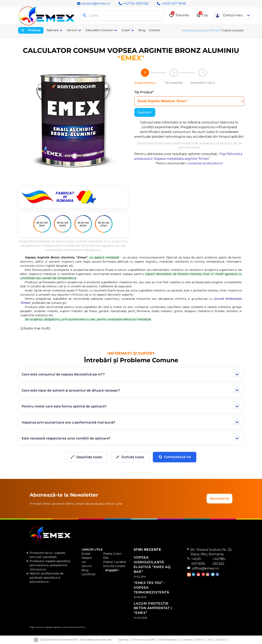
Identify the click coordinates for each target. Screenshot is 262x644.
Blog (85, 570)
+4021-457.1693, (198, 561)
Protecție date (168, 640)
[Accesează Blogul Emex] (189, 575)
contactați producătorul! (205, 163)
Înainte (145, 112)
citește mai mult (35, 328)
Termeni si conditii (144, 640)
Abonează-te (219, 499)
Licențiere (187, 640)
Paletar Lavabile (115, 562)
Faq (210, 640)
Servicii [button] (74, 30)
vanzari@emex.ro (93, 3)
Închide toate (130, 457)
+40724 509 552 (133, 3)
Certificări (89, 574)
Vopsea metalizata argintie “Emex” (195, 30)
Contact (221, 640)
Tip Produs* (144, 92)
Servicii (87, 566)
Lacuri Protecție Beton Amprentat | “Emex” (153, 608)
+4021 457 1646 (171, 3)
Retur (200, 640)
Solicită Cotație (114, 566)
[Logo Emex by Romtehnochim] (50, 540)
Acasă (86, 554)
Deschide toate (87, 457)
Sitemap (124, 640)
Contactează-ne (175, 457)
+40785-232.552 (219, 561)
